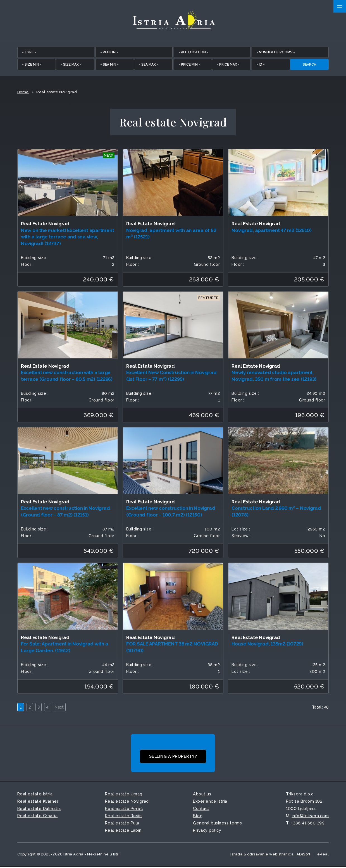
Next (63, 708)
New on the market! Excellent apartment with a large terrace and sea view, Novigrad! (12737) (68, 238)
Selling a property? (173, 757)
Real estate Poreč (124, 810)
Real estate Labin (123, 832)
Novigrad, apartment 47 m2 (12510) (272, 231)
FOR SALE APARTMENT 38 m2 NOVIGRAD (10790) (172, 648)
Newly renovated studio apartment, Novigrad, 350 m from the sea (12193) (274, 377)
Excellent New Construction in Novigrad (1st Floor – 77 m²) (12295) (171, 377)
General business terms (217, 824)
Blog (198, 817)
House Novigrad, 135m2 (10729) (267, 645)
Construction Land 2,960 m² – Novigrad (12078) (276, 513)
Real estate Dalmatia (39, 810)
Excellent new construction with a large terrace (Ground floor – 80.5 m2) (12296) (67, 377)
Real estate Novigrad (127, 802)
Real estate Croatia (38, 817)
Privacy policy (207, 832)
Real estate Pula (122, 824)
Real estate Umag (124, 795)
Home (23, 93)
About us (202, 795)
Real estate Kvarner (38, 802)
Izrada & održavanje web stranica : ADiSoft (270, 856)
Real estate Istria (35, 795)
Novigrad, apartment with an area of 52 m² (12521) (171, 235)
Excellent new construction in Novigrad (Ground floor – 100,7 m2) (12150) (171, 513)
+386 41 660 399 (308, 824)
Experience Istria (210, 802)
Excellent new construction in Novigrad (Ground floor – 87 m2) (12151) (65, 513)
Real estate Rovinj (124, 817)
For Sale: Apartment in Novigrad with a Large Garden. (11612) (65, 648)
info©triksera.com (310, 817)
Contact (201, 810)
